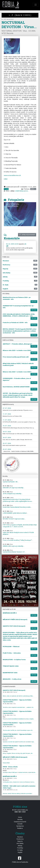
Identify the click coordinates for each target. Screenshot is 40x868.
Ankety (20, 846)
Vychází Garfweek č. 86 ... (11, 481)
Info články (20, 843)
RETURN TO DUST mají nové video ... (14, 518)
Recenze (20, 837)
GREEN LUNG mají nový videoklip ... (14, 545)
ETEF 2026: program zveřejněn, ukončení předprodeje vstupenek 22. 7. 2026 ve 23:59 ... (20, 525)
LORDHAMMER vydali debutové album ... (15, 512)
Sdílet (6, 179)
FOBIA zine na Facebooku (20, 859)
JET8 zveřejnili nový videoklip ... (13, 493)
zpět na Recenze (8, 19)
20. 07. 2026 (7, 443)
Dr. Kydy (20, 850)
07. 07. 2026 (7, 408)
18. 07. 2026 (7, 432)
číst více (34, 301)
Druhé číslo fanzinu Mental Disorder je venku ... (17, 506)
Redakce (20, 828)
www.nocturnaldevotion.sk (12, 175)
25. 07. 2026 (7, 449)
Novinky (20, 819)
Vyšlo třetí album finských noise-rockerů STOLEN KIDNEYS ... (18, 533)
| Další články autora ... (22, 191)
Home (20, 817)
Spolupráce (20, 826)
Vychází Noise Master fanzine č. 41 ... (14, 551)
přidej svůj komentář (27, 235)
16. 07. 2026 (7, 426)
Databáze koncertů (20, 822)
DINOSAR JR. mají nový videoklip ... (14, 487)
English (20, 852)
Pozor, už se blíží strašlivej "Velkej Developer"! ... (18, 539)
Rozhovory (20, 839)
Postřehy (20, 848)
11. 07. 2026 (7, 414)
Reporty (20, 841)
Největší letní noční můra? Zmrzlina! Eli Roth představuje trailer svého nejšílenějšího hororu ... (18, 499)
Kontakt (20, 824)
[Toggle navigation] (36, 5)
